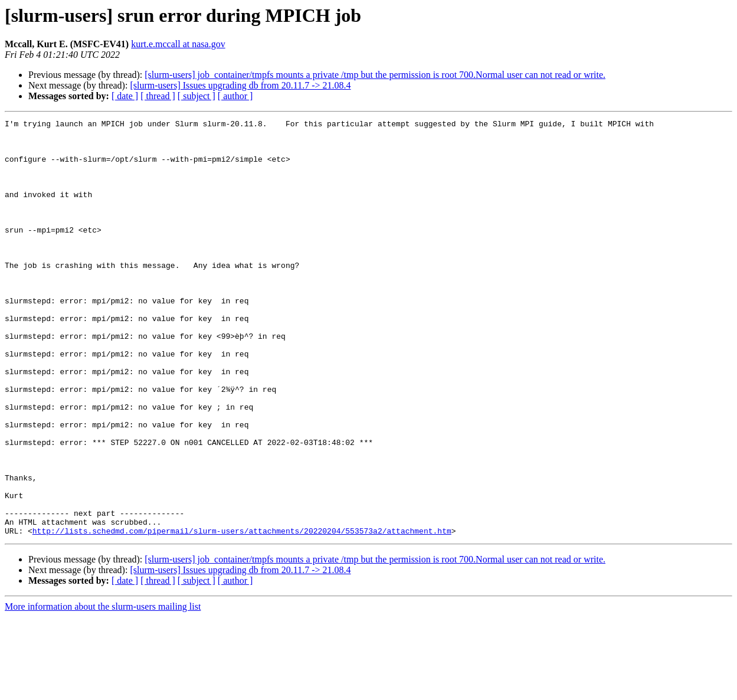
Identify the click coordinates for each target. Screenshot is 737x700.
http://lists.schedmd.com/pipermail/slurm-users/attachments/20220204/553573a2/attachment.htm (242, 614)
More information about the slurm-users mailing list (103, 690)
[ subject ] (196, 96)
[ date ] (125, 96)
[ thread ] (158, 96)
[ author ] (235, 96)
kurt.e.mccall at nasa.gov (178, 44)
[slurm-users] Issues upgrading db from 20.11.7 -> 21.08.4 (240, 85)
